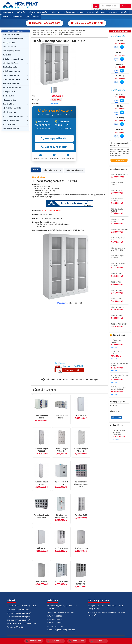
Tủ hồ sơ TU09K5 (61, 581)
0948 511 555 (120, 67)
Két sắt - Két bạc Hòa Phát (12, 88)
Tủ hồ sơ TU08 (81, 515)
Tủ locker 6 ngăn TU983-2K (42, 450)
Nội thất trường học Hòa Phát (13, 116)
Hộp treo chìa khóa (9, 100)
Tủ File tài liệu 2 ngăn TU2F (61, 483)
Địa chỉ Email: (115, 411)
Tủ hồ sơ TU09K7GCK (81, 583)
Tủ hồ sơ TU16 (81, 415)
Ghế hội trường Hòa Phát (12, 71)
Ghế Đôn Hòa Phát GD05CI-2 (118, 353)
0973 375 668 (120, 43)
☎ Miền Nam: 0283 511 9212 (87, 23)
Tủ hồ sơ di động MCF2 (42, 417)
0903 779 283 (120, 109)
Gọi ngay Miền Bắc (54, 138)
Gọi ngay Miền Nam (54, 147)
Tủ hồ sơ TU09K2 (81, 548)
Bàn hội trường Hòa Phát (11, 75)
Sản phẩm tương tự (52, 170)
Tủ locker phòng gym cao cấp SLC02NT (118, 388)
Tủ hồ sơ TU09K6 (42, 581)
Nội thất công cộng (9, 112)
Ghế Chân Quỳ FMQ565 (116, 341)
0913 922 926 (120, 121)
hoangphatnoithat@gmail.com (64, 630)
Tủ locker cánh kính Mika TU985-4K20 (81, 484)
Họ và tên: (114, 406)
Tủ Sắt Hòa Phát (55, 30)
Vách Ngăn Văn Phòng (11, 63)
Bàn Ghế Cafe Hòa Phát (11, 129)
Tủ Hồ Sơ (53, 34)
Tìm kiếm (125, 6)
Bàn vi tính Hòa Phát (10, 47)
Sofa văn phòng (8, 104)
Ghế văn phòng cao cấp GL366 (119, 365)
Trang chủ (36, 30)
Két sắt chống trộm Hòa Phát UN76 (119, 376)
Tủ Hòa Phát (7, 55)
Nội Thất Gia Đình (9, 125)
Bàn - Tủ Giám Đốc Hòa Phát (13, 39)
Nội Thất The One (56, 230)
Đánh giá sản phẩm (75, 170)
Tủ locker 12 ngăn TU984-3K (81, 450)
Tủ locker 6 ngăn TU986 (42, 483)
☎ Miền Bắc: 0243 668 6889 (44, 23)
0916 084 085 (120, 132)
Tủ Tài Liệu (54, 32)
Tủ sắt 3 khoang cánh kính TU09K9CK (119, 432)
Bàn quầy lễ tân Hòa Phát (12, 84)
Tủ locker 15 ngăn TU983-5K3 (41, 516)
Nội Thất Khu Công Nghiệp (12, 108)
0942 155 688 (120, 78)
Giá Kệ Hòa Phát (9, 96)
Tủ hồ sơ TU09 (42, 548)
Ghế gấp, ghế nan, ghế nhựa (13, 59)
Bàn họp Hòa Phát (9, 43)
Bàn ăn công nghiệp (10, 67)
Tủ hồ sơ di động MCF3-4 (61, 417)
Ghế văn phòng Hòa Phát (12, 51)
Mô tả (36, 170)
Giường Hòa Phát (9, 92)
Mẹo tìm (110, 9)
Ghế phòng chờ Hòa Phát (12, 79)
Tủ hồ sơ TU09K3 (61, 548)
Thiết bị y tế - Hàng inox (11, 120)
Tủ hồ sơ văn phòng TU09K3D (61, 516)
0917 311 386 (120, 55)
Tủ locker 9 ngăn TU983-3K (61, 450)
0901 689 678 (120, 97)
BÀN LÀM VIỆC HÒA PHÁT (12, 35)
